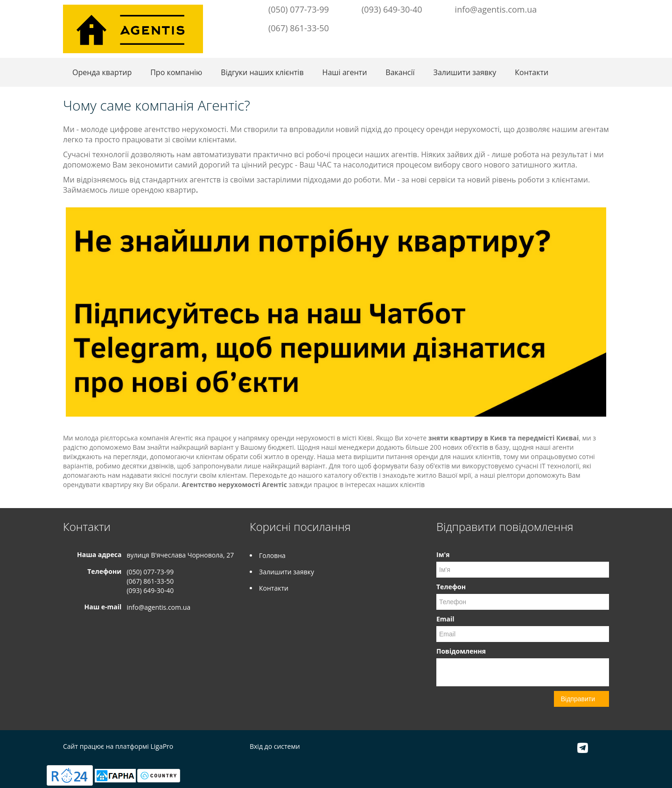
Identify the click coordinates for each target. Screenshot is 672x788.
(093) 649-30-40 (392, 9)
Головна (272, 555)
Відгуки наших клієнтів (262, 72)
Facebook (573, 8)
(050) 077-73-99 (299, 9)
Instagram (601, 8)
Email (445, 619)
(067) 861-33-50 (299, 28)
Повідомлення (461, 651)
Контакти (532, 72)
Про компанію (176, 72)
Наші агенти (345, 72)
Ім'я (443, 554)
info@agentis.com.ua (496, 9)
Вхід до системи (275, 746)
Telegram (586, 8)
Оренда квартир (102, 72)
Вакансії (400, 72)
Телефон (451, 587)
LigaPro (162, 746)
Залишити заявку (465, 72)
